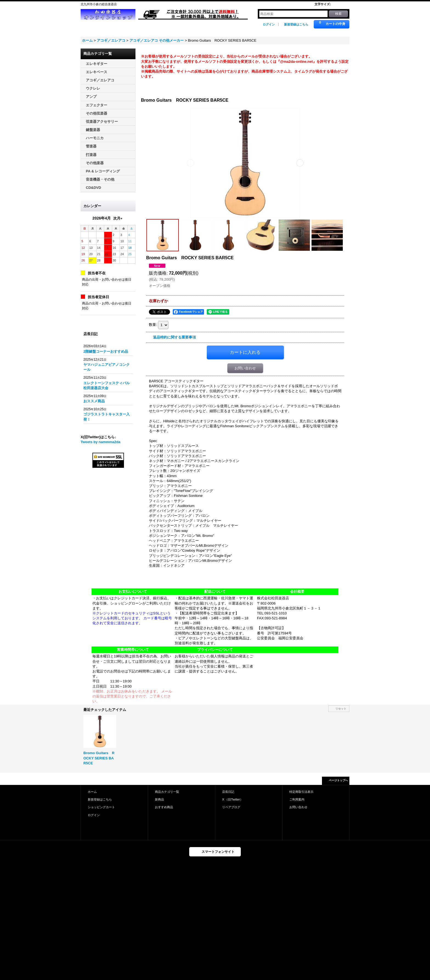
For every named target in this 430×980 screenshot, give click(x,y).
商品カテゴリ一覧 (167, 792)
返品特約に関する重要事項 (174, 337)
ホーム (92, 792)
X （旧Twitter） (233, 799)
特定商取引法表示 (301, 792)
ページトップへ (338, 780)
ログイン (269, 24)
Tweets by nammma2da (101, 442)
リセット (341, 709)
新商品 (159, 799)
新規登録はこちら (296, 24)
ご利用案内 (297, 799)
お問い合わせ (245, 368)
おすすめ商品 (164, 807)
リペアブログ (231, 807)
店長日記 (228, 792)
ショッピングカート (101, 807)
